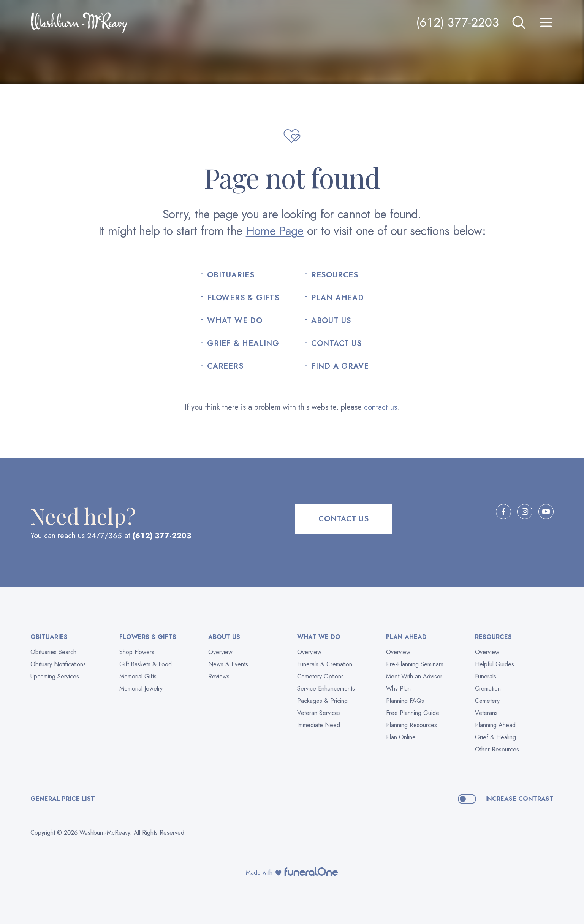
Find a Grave (340, 366)
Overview (220, 652)
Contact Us (336, 344)
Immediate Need (319, 725)
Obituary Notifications (58, 664)
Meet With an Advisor (414, 676)
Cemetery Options (320, 676)
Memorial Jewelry (141, 689)
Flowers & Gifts (243, 298)
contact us (381, 407)
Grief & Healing (243, 344)
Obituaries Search (53, 652)
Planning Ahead (495, 725)
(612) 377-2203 (457, 22)
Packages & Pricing (322, 701)
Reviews (219, 676)
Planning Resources (411, 725)
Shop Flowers (137, 652)
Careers (225, 366)
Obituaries (231, 275)
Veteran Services (319, 713)
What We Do (235, 321)
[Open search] (519, 22)
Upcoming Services (55, 676)
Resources (335, 275)
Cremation (488, 689)
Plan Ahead (338, 298)
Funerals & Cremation (325, 664)
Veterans (486, 713)
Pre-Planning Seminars (415, 664)
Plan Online (401, 737)
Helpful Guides (495, 664)
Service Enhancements (326, 689)
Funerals (486, 676)
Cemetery (487, 701)
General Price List (63, 799)
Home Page (275, 231)
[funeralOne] (311, 872)
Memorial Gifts (138, 676)
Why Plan (398, 689)
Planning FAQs (405, 701)
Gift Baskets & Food (146, 664)
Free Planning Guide (413, 713)
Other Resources (497, 749)
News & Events (228, 664)
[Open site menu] (546, 22)
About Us (331, 321)
